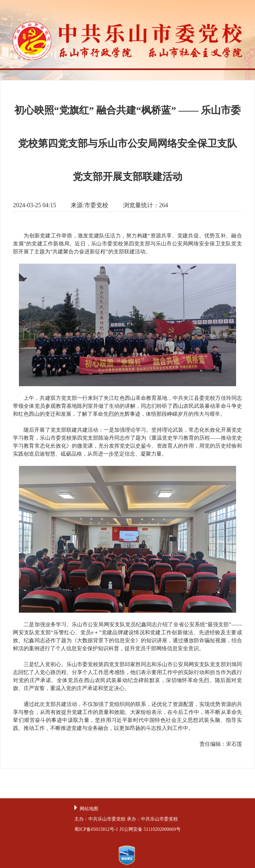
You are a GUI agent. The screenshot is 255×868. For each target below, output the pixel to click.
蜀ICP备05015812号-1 (96, 829)
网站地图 (89, 809)
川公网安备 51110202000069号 (150, 829)
